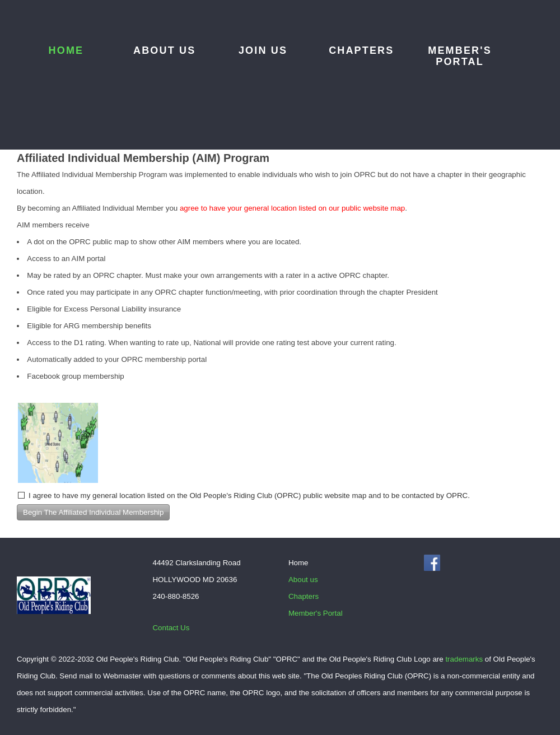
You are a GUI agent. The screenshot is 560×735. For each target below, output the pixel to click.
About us (164, 50)
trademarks (464, 659)
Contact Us (171, 628)
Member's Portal (460, 56)
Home (66, 50)
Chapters (361, 50)
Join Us (263, 50)
